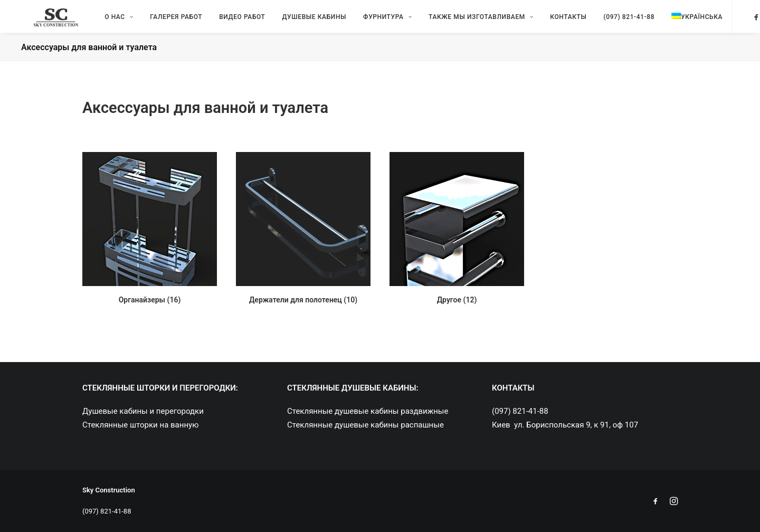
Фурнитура (373, 21)
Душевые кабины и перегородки (143, 411)
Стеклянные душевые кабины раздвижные (368, 411)
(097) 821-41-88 (614, 21)
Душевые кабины (300, 21)
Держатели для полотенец (303, 309)
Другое (457, 309)
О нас (104, 21)
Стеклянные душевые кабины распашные (365, 425)
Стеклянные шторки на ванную (140, 425)
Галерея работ (161, 21)
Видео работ (227, 21)
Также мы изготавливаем (466, 21)
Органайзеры (150, 309)
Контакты (553, 21)
